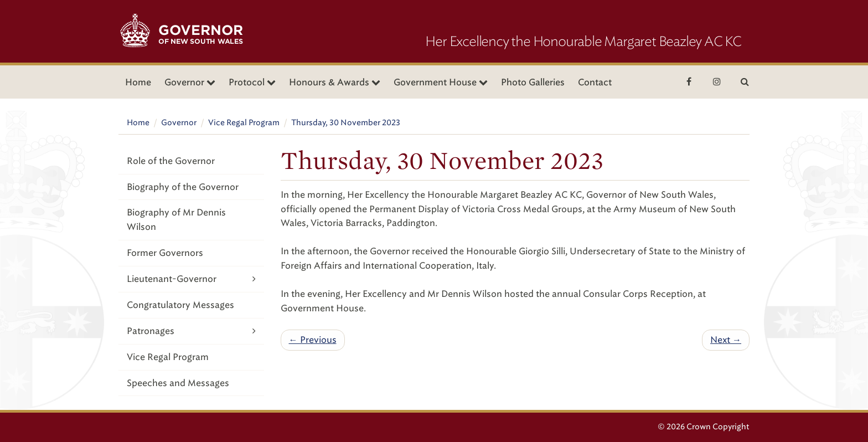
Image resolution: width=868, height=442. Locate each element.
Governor (179, 123)
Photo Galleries (533, 82)
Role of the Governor (171, 161)
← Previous (313, 340)
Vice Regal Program (244, 123)
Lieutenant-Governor (191, 279)
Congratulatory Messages (180, 305)
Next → (726, 340)
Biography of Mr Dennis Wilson (176, 220)
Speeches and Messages (178, 383)
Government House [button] (441, 82)
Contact (595, 82)
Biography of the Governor (183, 187)
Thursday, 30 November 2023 (346, 123)
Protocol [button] (252, 82)
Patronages (191, 331)
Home (138, 82)
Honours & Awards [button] (335, 82)
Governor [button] (190, 82)
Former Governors (165, 253)
